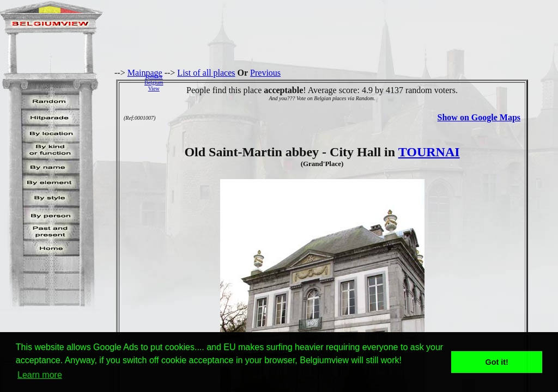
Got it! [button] (497, 362)
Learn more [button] (40, 375)
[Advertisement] (363, 82)
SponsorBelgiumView (154, 82)
